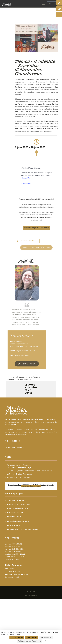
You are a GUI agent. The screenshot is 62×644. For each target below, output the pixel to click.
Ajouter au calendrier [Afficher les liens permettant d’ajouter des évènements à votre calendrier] (39, 241)
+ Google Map (37, 178)
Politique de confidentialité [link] (30, 641)
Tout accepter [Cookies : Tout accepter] (17, 637)
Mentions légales (31, 595)
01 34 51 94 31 (38, 183)
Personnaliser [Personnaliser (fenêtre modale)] (46, 637)
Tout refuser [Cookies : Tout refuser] (32, 637)
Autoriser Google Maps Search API (48, 228)
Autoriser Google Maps (31, 486)
